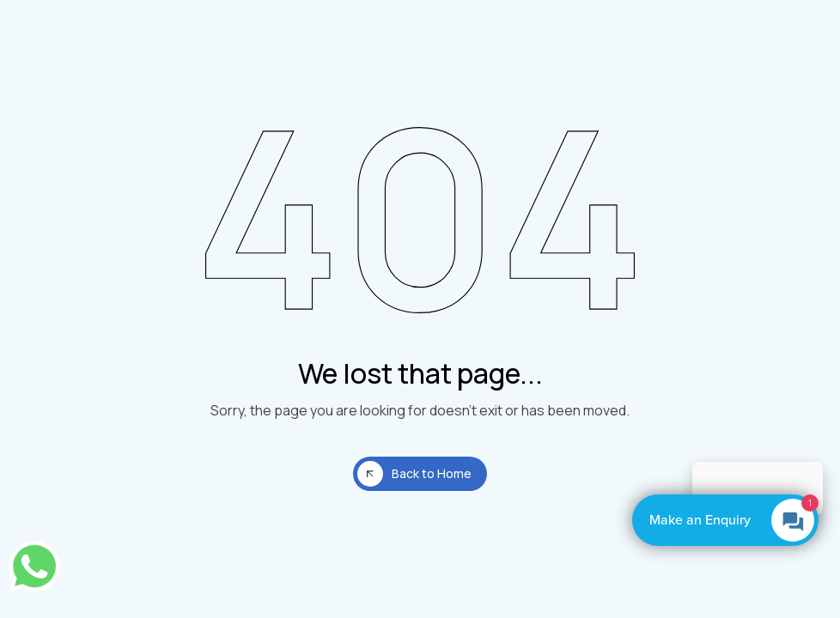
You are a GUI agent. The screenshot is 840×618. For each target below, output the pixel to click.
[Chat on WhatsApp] (34, 566)
